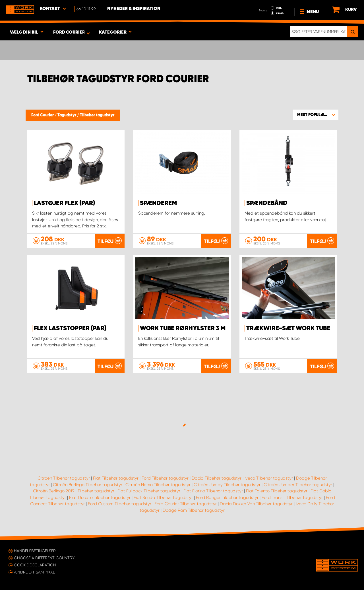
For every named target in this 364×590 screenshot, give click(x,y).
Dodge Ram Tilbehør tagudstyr (194, 510)
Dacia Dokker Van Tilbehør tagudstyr (256, 504)
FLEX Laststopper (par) (70, 328)
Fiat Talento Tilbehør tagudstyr (277, 491)
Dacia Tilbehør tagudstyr (217, 478)
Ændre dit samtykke (34, 572)
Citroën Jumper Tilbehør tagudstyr (298, 485)
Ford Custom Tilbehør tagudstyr (120, 504)
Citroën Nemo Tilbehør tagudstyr (158, 485)
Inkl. (279, 8)
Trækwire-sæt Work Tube (288, 328)
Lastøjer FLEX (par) (64, 203)
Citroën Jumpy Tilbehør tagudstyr (227, 485)
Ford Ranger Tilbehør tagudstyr (227, 498)
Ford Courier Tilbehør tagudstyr (186, 504)
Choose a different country (44, 558)
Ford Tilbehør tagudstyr (165, 478)
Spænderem (158, 203)
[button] (316, 115)
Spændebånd (267, 203)
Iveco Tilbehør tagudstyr (269, 478)
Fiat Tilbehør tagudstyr (116, 478)
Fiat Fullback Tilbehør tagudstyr (149, 491)
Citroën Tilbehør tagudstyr (64, 478)
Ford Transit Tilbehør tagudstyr (292, 498)
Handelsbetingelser (35, 551)
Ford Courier (43, 115)
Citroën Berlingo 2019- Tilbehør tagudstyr (74, 491)
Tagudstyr (67, 115)
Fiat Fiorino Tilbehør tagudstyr (213, 491)
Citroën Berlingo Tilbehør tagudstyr (88, 485)
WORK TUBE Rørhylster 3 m (183, 328)
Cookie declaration (35, 565)
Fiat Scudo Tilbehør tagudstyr (163, 498)
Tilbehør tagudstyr (97, 115)
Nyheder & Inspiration (134, 9)
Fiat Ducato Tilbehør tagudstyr (100, 498)
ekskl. (280, 13)
